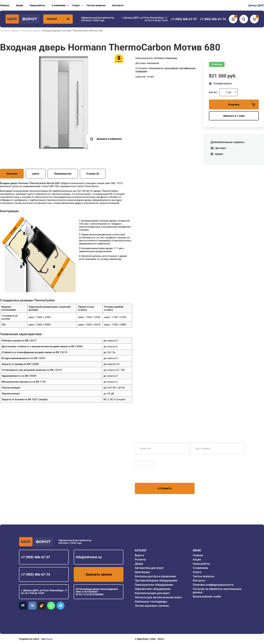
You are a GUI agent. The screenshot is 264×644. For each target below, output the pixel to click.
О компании (59, 5)
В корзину (242, 104)
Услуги (76, 5)
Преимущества (63, 174)
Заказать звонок (99, 574)
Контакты (118, 5)
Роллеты (141, 560)
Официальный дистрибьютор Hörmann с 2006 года (98, 19)
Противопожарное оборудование (156, 581)
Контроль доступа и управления (155, 576)
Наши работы (37, 5)
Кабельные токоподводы (151, 602)
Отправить (165, 489)
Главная (5, 5)
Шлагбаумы (143, 572)
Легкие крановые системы (152, 606)
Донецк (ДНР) (256, 5)
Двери (16, 31)
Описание (12, 174)
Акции (19, 5)
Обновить (141, 459)
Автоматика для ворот (149, 568)
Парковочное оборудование (153, 589)
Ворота (139, 555)
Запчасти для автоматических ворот (158, 597)
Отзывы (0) (93, 174)
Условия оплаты (222, 83)
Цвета (36, 174)
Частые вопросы (96, 5)
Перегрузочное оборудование (154, 585)
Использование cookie (207, 597)
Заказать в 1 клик (234, 116)
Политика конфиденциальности (213, 585)
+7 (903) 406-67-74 (36, 574)
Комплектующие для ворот (152, 593)
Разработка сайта (29, 639)
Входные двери (31, 31)
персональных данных (148, 476)
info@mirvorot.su (89, 557)
